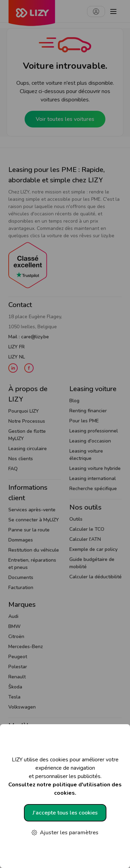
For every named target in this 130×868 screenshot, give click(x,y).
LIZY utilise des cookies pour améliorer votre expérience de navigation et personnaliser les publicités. (65, 776)
